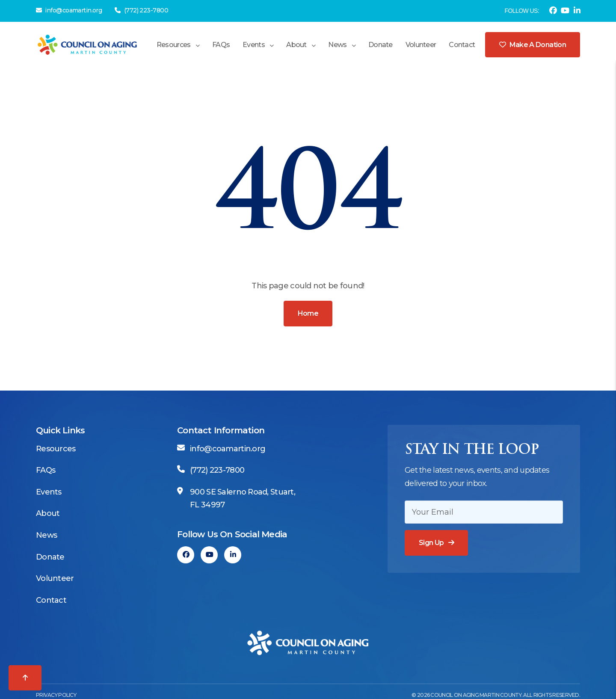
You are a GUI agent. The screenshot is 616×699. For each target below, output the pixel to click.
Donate (381, 45)
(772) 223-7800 (141, 10)
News (337, 45)
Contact (462, 45)
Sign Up (431, 543)
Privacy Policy (56, 695)
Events (254, 45)
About (296, 45)
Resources (174, 45)
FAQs (221, 45)
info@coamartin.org (69, 10)
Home (308, 313)
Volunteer (421, 45)
